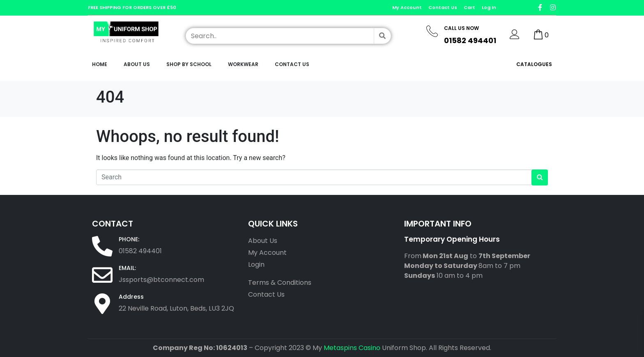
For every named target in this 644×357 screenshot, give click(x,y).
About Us (137, 64)
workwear (243, 64)
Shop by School (189, 64)
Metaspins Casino (352, 348)
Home (100, 64)
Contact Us (292, 64)
